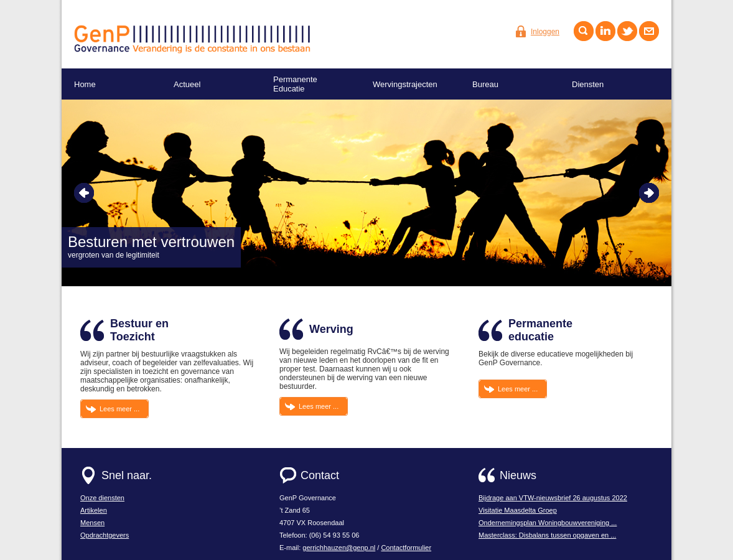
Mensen (92, 523)
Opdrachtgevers (105, 535)
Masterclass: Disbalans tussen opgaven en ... (547, 535)
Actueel (187, 84)
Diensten (588, 84)
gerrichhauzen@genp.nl (339, 548)
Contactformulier (406, 548)
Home (85, 84)
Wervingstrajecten (405, 84)
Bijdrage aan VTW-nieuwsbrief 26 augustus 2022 (553, 498)
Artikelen (94, 510)
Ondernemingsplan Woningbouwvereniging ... (548, 523)
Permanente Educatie (295, 84)
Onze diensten (102, 498)
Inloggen (545, 32)
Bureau (485, 84)
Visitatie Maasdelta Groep (518, 510)
